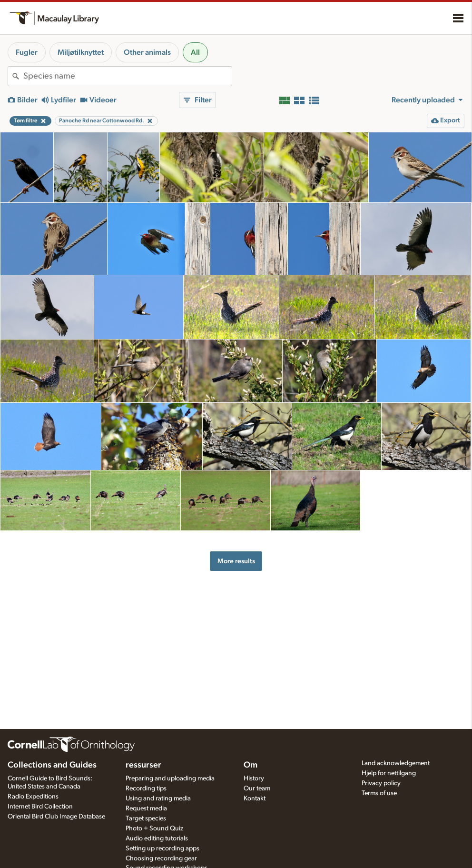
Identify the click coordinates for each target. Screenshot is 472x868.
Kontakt (255, 798)
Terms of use (379, 793)
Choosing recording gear (161, 858)
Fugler (27, 52)
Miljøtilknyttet (81, 52)
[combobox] (128, 76)
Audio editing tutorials (157, 838)
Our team (257, 788)
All (195, 52)
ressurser (143, 765)
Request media (146, 808)
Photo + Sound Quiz (154, 828)
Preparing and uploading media (170, 778)
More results (236, 561)
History (254, 778)
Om (251, 765)
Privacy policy (381, 783)
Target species (146, 818)
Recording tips (146, 788)
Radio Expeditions (33, 797)
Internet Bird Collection (40, 807)
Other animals (147, 52)
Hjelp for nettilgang (389, 773)
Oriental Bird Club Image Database (56, 817)
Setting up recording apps (162, 848)
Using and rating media (158, 798)
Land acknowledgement (396, 763)
